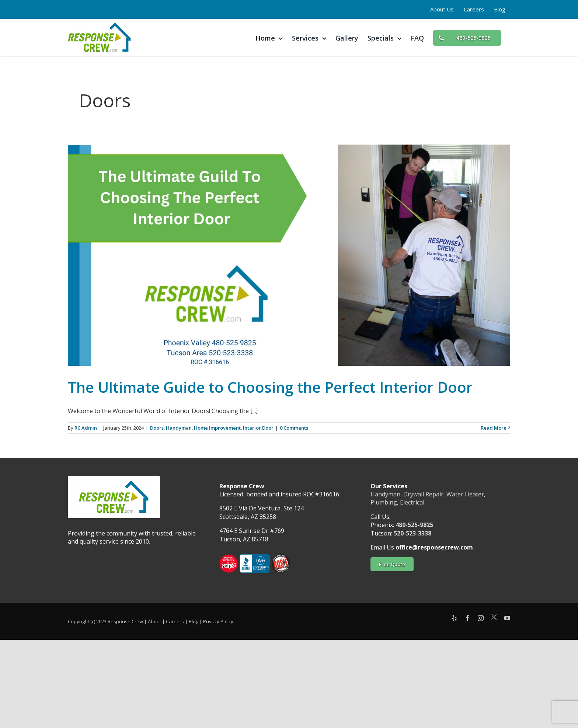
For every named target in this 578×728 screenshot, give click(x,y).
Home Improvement (217, 428)
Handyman (179, 428)
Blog (194, 621)
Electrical (412, 502)
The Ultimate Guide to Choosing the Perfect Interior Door (270, 387)
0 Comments (294, 428)
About (154, 621)
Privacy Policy (218, 621)
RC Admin (86, 428)
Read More (494, 428)
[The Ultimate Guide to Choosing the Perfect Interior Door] (289, 255)
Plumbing (384, 502)
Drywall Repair (423, 494)
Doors (157, 428)
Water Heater (465, 494)
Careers (175, 621)
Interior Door (258, 428)
